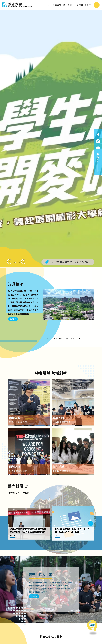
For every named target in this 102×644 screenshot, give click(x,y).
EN (88, 5)
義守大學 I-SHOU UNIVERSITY (17, 5)
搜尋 (79, 5)
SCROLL (98, 162)
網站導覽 (57, 5)
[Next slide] (24, 261)
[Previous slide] (10, 261)
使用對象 (69, 5)
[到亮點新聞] (26, 497)
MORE (13, 547)
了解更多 (13, 319)
